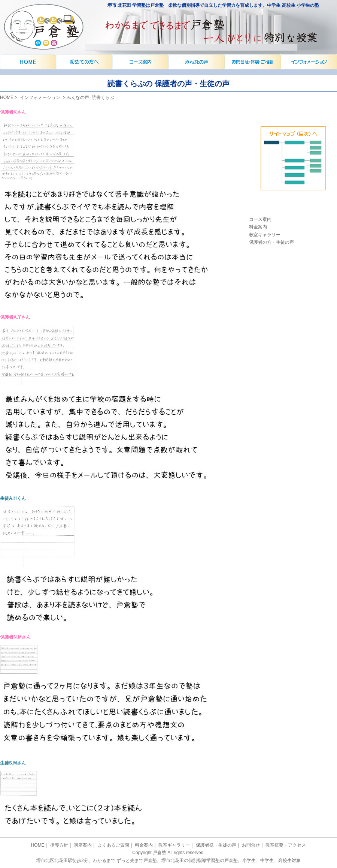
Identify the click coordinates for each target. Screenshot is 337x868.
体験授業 (293, 166)
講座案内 (197, 62)
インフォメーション (84, 62)
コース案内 (260, 219)
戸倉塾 (160, 853)
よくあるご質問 (253, 62)
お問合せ (251, 845)
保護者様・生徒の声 (216, 845)
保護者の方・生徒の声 (271, 242)
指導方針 (59, 845)
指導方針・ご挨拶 (140, 62)
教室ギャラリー (265, 235)
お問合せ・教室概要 (309, 62)
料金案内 (258, 227)
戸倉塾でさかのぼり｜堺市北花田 (28, 62)
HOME (7, 97)
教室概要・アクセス (286, 845)
